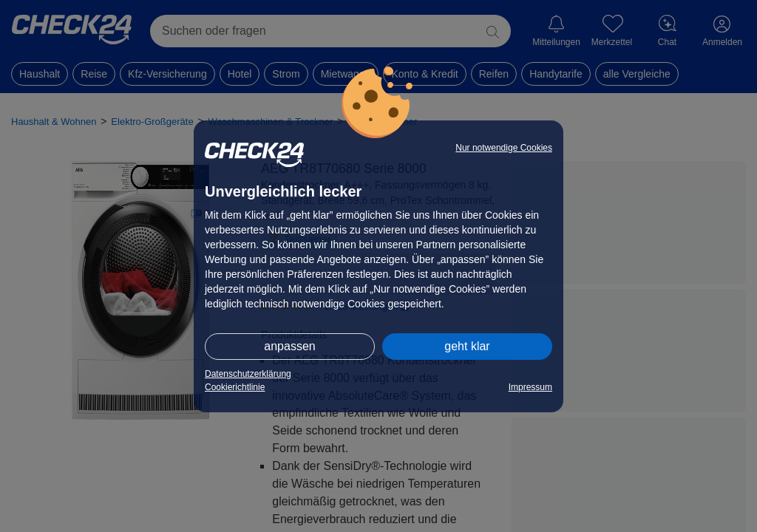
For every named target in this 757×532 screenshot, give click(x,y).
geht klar (467, 346)
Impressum (530, 387)
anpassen (289, 346)
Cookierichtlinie (235, 387)
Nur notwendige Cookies (504, 148)
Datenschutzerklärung (248, 374)
